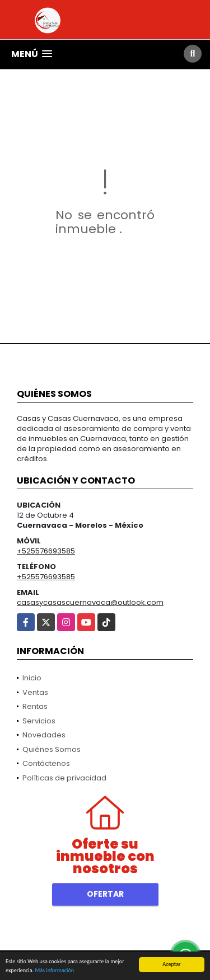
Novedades (44, 735)
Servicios (39, 721)
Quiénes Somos (52, 749)
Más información (54, 971)
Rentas (35, 706)
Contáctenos (46, 763)
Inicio (32, 678)
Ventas (35, 692)
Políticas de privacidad (64, 778)
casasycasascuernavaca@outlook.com (90, 602)
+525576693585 (46, 551)
